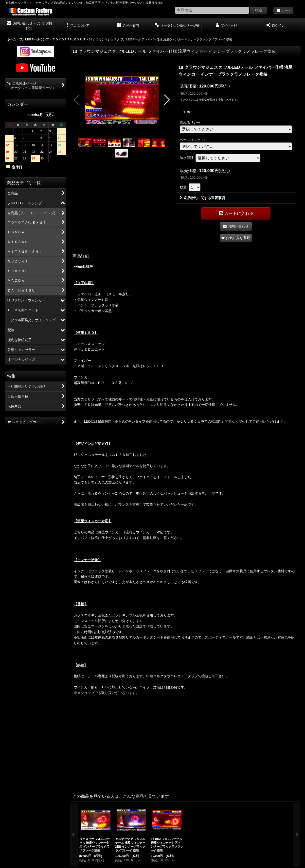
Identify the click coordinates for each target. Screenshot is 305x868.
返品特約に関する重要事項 (202, 198)
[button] (78, 26)
